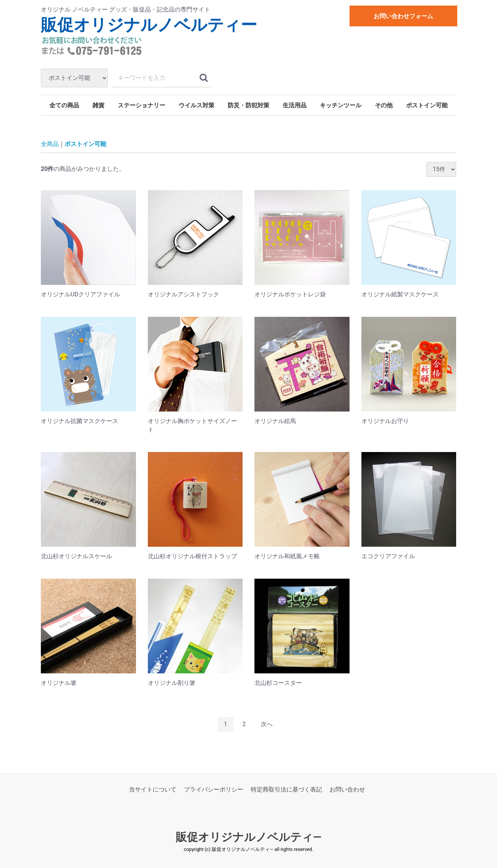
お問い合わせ (347, 789)
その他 (384, 105)
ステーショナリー (142, 105)
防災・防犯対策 (248, 105)
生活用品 (295, 105)
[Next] (267, 724)
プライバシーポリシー (214, 789)
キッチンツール (341, 105)
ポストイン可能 (427, 105)
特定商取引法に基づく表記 (286, 789)
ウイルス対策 (196, 105)
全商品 (50, 144)
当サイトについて (153, 789)
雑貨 (98, 105)
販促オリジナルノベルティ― (249, 837)
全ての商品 (64, 105)
